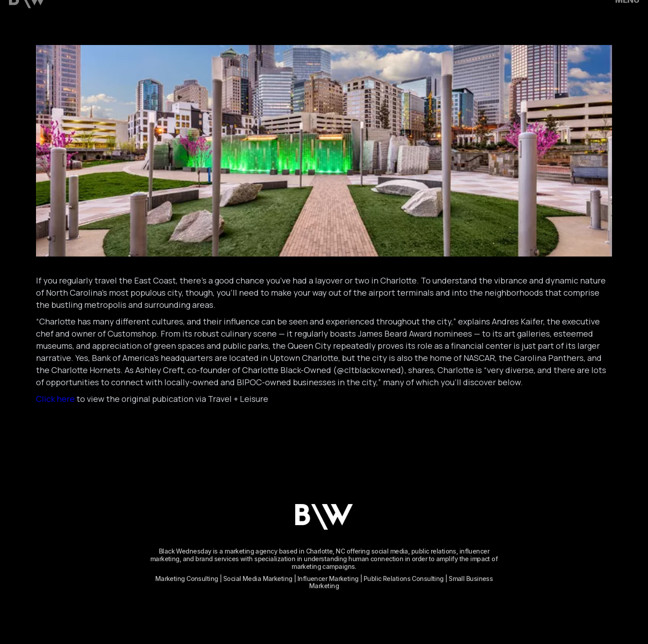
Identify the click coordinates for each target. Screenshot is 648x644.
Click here (55, 399)
